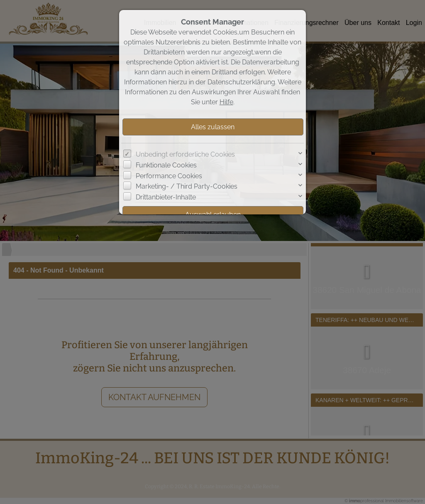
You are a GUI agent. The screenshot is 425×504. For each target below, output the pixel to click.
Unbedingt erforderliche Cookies (185, 154)
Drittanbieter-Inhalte (166, 197)
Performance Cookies (169, 176)
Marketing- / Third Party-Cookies (187, 186)
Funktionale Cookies (166, 165)
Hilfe (226, 102)
